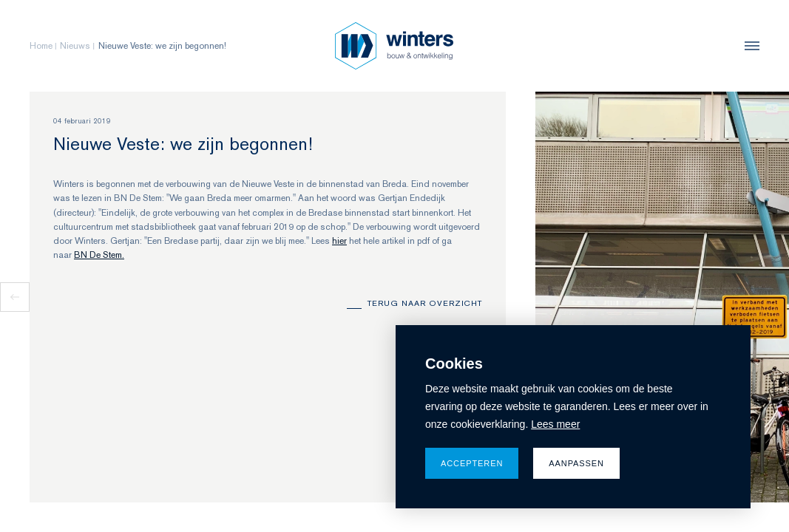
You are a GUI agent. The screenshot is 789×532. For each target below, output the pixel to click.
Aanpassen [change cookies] (576, 463)
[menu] (748, 46)
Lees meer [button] (555, 424)
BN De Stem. (99, 255)
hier (339, 241)
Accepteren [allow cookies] (472, 463)
